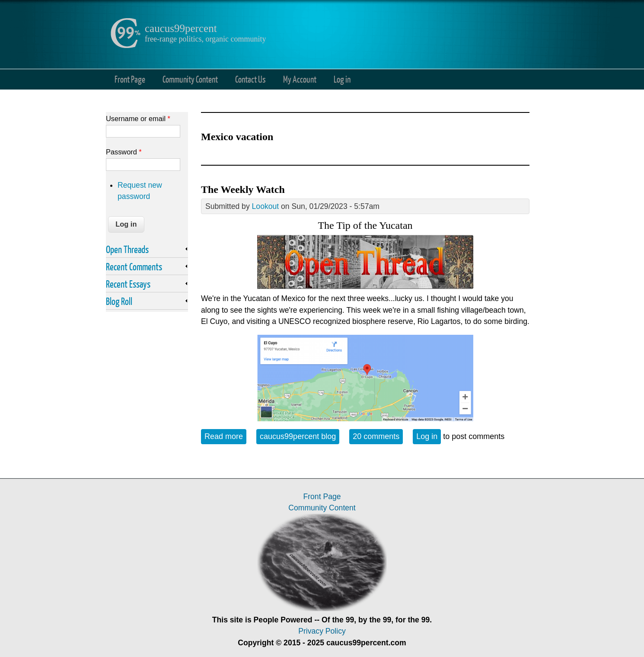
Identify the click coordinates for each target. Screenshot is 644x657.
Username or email (138, 119)
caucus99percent (181, 28)
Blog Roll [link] (119, 301)
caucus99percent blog (298, 436)
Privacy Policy (322, 631)
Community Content (190, 79)
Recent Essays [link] (128, 284)
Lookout (266, 206)
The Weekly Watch (243, 189)
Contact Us (250, 79)
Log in (342, 79)
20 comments (376, 436)
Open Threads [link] (127, 249)
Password (124, 152)
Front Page (130, 79)
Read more (225, 436)
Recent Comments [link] (134, 266)
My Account (300, 79)
